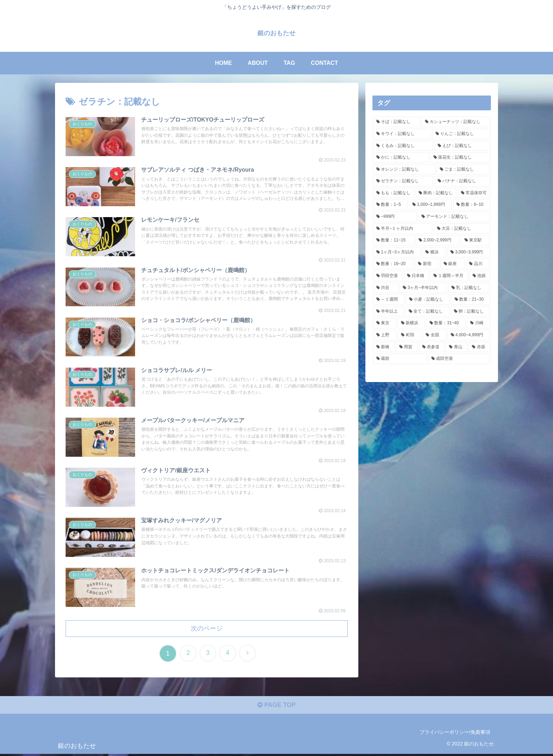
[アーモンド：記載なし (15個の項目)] (454, 217)
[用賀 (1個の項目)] (407, 347)
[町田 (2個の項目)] (409, 335)
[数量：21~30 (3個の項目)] (471, 300)
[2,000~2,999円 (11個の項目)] (437, 240)
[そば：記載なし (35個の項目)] (397, 122)
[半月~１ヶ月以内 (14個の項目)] (403, 228)
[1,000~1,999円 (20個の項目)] (430, 205)
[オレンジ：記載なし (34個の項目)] (404, 169)
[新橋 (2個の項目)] (384, 347)
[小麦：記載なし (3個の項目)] (428, 300)
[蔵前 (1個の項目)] (400, 359)
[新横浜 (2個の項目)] (412, 323)
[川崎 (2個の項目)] (479, 323)
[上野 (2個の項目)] (385, 335)
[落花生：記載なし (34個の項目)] (460, 158)
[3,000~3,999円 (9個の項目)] (469, 252)
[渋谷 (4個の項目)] (386, 288)
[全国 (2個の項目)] (434, 335)
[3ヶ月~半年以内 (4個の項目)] (423, 288)
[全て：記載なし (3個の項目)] (427, 312)
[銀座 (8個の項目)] (453, 264)
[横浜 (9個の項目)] (434, 252)
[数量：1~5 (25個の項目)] (390, 205)
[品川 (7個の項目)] (478, 264)
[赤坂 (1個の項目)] (479, 347)
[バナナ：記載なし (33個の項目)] (462, 181)
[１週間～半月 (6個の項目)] (449, 276)
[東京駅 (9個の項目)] (476, 240)
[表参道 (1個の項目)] (432, 347)
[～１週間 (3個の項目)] (389, 300)
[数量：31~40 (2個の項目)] (446, 323)
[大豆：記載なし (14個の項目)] (462, 228)
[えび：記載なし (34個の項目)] (462, 146)
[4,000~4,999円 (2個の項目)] (469, 335)
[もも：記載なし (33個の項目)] (394, 193)
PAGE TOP (276, 707)
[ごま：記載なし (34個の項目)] (463, 169)
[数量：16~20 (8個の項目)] (393, 264)
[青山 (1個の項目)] (457, 347)
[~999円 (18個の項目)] (395, 217)
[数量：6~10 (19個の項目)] (472, 205)
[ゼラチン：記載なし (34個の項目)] (403, 181)
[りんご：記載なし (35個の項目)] (461, 134)
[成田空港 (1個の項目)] (459, 359)
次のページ (207, 630)
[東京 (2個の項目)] (385, 323)
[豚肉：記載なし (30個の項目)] (436, 193)
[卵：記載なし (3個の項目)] (470, 312)
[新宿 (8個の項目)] (427, 264)
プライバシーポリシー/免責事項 (455, 734)
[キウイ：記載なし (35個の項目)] (402, 134)
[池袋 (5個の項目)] (480, 276)
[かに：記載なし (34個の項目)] (401, 158)
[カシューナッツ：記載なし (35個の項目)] (456, 122)
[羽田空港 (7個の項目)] (388, 276)
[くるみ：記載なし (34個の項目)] (403, 146)
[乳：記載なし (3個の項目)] (469, 288)
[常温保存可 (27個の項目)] (474, 193)
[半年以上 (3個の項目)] (389, 312)
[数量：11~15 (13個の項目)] (394, 240)
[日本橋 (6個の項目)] (416, 276)
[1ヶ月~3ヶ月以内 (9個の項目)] (397, 252)
